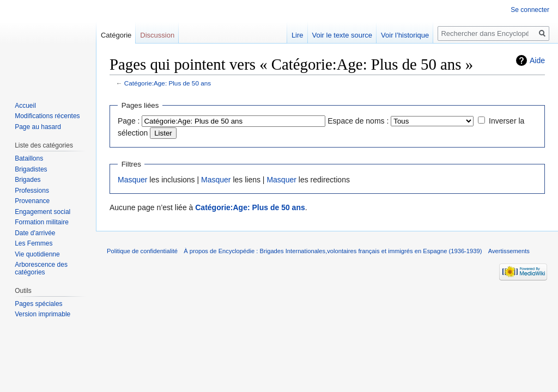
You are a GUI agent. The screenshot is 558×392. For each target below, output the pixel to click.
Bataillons (29, 158)
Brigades (28, 180)
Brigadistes (31, 169)
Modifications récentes (47, 116)
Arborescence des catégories (41, 268)
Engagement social (43, 212)
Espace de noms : (358, 121)
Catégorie (116, 35)
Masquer (132, 180)
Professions (32, 191)
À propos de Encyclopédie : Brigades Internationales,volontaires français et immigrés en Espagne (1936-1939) (333, 251)
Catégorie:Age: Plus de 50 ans (168, 83)
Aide (537, 60)
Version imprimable (43, 314)
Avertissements (509, 251)
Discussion (157, 35)
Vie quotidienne (37, 254)
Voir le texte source (342, 35)
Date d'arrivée (35, 233)
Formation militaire (42, 222)
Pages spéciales (38, 304)
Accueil (25, 106)
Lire (298, 35)
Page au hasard (38, 127)
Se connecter (530, 10)
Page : (129, 121)
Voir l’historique (405, 35)
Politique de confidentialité (142, 251)
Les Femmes (34, 243)
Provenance (32, 201)
